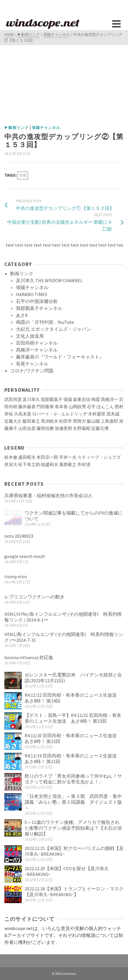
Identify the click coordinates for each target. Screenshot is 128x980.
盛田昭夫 (27, 457)
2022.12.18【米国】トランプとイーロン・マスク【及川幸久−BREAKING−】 (74, 892)
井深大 (11, 465)
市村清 (84, 465)
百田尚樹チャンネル (37, 343)
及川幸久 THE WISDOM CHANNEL (49, 280)
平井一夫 (68, 457)
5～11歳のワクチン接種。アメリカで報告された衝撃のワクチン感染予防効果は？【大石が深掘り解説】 (73, 828)
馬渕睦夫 (50, 421)
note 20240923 (19, 536)
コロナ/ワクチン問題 (32, 371)
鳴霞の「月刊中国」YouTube (45, 322)
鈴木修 (11, 457)
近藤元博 (100, 428)
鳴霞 (96, 400)
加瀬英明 (63, 428)
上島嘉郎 (109, 421)
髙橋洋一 (109, 400)
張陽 (23, 175)
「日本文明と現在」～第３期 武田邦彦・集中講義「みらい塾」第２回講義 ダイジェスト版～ (73, 802)
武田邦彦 (13, 400)
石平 (91, 407)
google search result (25, 556)
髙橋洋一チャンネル (37, 350)
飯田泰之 (31, 421)
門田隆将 (45, 407)
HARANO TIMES (32, 294)
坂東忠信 (82, 400)
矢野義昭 (82, 428)
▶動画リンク (17, 128)
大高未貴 (23, 414)
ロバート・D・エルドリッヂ (60, 414)
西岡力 (79, 421)
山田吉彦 (27, 428)
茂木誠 (113, 414)
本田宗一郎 (47, 457)
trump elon (16, 576)
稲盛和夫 (50, 465)
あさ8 (22, 315)
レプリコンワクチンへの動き (34, 597)
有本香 (61, 407)
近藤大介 (13, 421)
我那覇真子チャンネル (39, 308)
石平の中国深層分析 (37, 301)
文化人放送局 (30, 336)
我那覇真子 (52, 400)
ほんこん (105, 407)
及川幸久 (31, 400)
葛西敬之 (68, 465)
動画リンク (22, 273)
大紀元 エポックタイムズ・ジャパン (53, 329)
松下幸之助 (29, 465)
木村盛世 (97, 414)
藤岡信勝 (45, 428)
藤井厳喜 (27, 407)
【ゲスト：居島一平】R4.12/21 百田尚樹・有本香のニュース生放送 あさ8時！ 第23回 (73, 718)
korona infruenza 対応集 (29, 657)
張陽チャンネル (46, 128)
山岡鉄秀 (77, 407)
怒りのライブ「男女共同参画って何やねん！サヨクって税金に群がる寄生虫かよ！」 (73, 779)
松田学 (66, 421)
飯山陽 (93, 421)
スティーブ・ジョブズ (99, 457)
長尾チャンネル (32, 364)
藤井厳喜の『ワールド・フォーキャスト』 (60, 357)
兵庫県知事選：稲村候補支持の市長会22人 (48, 495)
